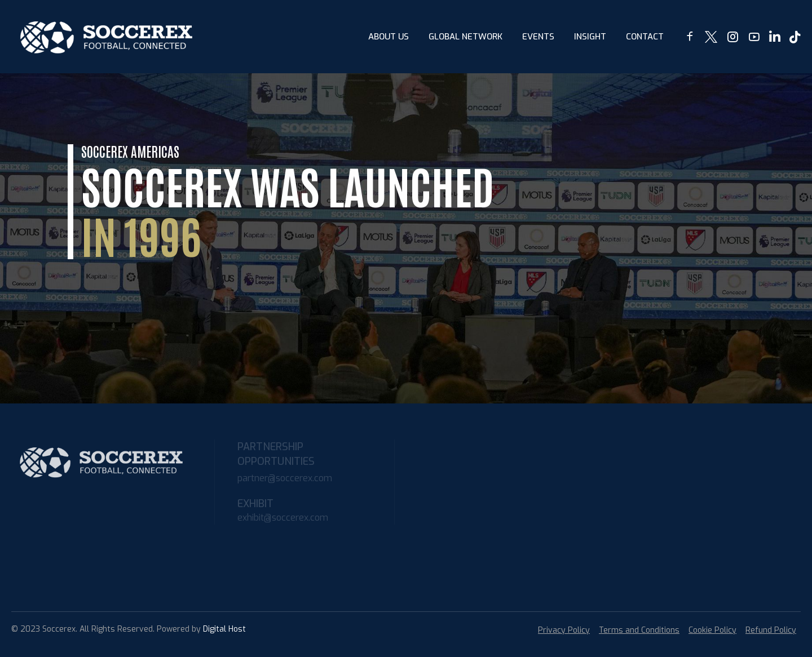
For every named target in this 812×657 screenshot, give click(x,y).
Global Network (465, 37)
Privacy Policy (564, 630)
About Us (389, 37)
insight (590, 37)
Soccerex (59, 629)
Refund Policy (771, 630)
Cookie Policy (712, 630)
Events (538, 37)
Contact (645, 37)
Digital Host (224, 629)
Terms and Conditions (639, 630)
